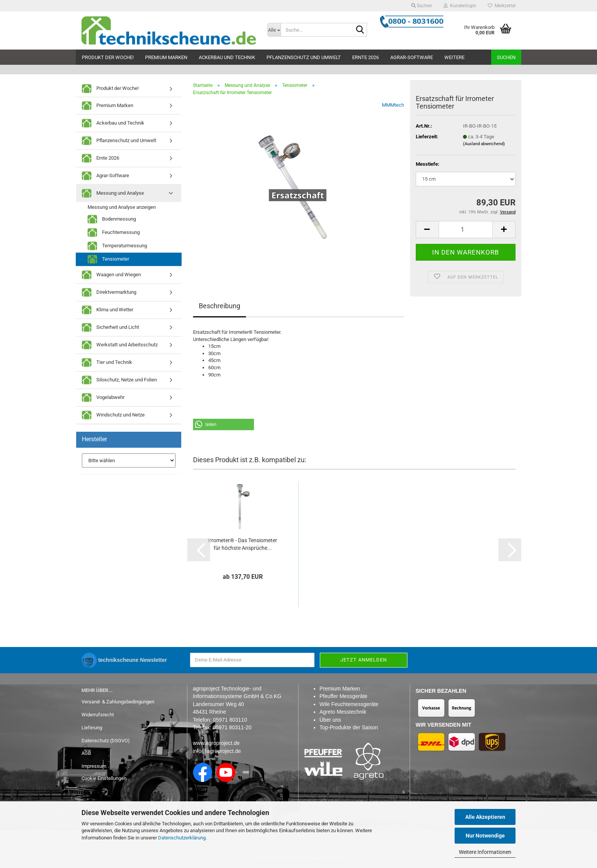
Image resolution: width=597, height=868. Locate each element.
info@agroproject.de (217, 751)
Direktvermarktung (109, 292)
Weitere (454, 57)
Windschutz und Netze (113, 415)
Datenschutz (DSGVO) (106, 741)
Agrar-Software (412, 57)
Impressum (94, 766)
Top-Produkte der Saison (349, 727)
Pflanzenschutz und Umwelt (304, 57)
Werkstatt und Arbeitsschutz (120, 345)
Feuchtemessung (114, 233)
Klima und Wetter (108, 310)
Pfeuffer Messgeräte (343, 696)
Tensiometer (108, 259)
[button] (427, 230)
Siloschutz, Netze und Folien (119, 380)
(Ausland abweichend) (484, 144)
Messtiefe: (428, 164)
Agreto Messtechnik (343, 712)
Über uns (330, 720)
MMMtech (393, 105)
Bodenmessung (112, 219)
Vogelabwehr (103, 398)
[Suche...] (274, 30)
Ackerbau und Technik (227, 57)
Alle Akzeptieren (485, 817)
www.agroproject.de (216, 743)
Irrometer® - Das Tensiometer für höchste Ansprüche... (243, 544)
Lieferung (92, 728)
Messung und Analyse (113, 193)
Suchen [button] (422, 6)
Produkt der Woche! (108, 57)
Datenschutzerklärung (182, 838)
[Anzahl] (466, 230)
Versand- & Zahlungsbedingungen (118, 702)
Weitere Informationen (485, 852)
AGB (86, 753)
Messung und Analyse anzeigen (122, 207)
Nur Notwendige (485, 836)
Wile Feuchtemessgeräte (349, 704)
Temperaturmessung (117, 246)
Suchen (506, 57)
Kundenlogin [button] (460, 6)
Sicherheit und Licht (110, 328)
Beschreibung (219, 306)
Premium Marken (166, 57)
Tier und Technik (107, 363)
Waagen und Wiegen (111, 275)
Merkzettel (502, 6)
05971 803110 (230, 720)
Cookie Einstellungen (104, 778)
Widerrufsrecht (98, 715)
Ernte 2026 (366, 57)
